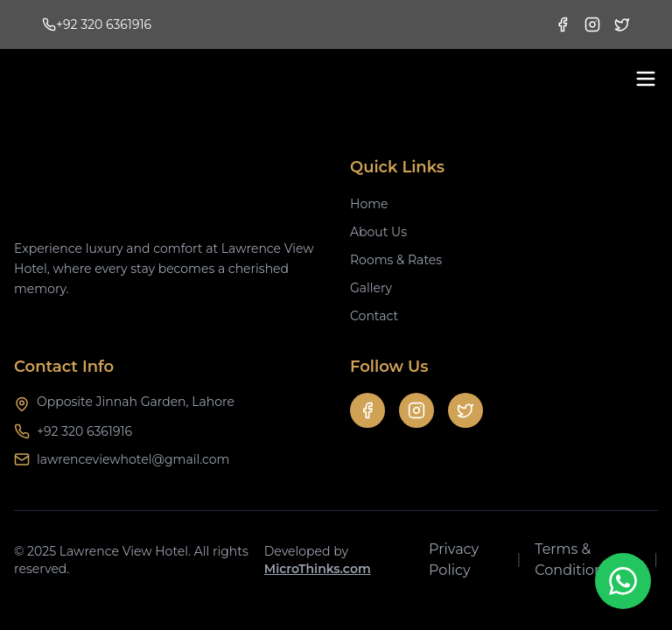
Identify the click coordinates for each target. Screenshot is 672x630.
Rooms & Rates (396, 260)
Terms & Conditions (572, 560)
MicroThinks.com (318, 569)
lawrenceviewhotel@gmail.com (133, 459)
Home (369, 204)
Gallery (371, 288)
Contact (374, 316)
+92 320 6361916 (84, 431)
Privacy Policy (454, 560)
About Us (378, 232)
